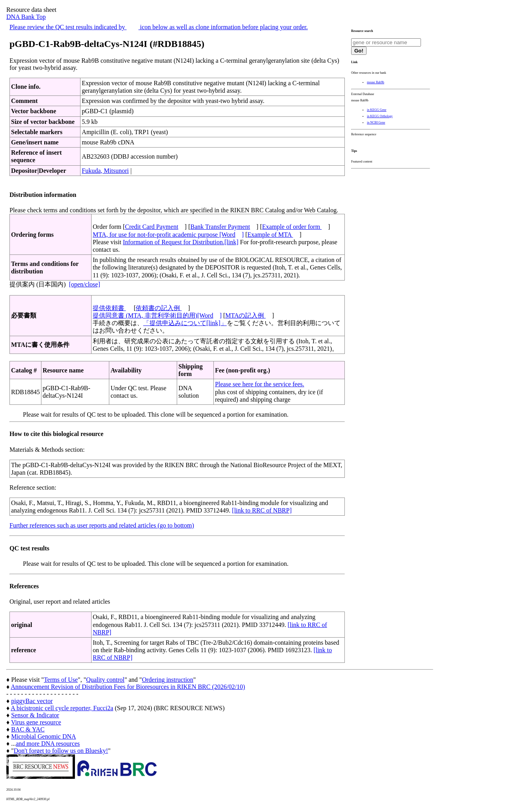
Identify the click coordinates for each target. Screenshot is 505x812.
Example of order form (292, 227)
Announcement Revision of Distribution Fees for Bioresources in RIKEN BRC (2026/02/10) (128, 687)
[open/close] (85, 284)
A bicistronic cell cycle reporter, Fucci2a (62, 708)
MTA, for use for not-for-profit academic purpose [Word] (168, 235)
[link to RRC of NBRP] (262, 510)
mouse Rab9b (376, 82)
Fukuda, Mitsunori (105, 171)
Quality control (105, 680)
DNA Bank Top (26, 17)
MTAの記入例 (245, 315)
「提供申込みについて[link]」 (185, 323)
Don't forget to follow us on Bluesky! (61, 751)
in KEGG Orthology (380, 116)
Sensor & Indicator (35, 715)
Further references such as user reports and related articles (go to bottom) (102, 525)
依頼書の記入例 (159, 308)
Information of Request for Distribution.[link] (180, 242)
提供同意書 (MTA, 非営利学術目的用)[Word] (157, 315)
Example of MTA (270, 235)
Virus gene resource (36, 722)
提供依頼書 (109, 308)
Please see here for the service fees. (260, 384)
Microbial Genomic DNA (43, 736)
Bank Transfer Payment (220, 227)
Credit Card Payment (152, 227)
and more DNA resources (48, 744)
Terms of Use (61, 680)
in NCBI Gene (376, 123)
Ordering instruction (168, 680)
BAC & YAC (28, 729)
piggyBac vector (32, 701)
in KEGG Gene (377, 110)
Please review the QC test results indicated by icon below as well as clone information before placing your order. (159, 27)
